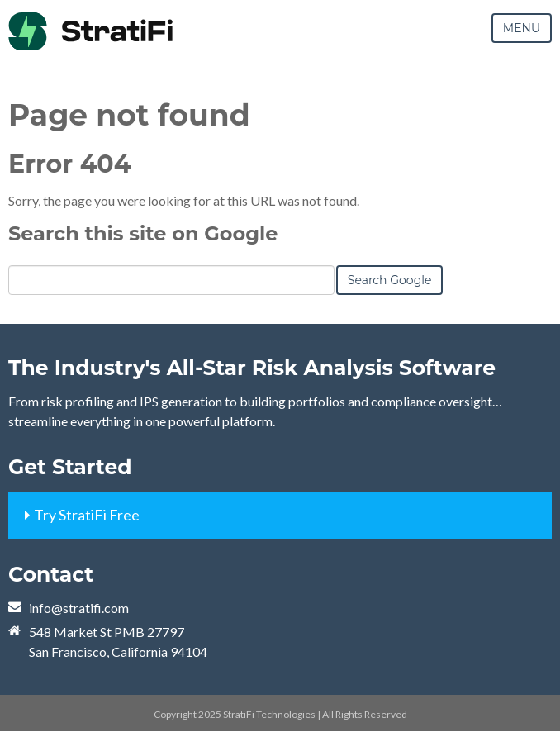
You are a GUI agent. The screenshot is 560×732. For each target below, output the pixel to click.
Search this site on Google (143, 233)
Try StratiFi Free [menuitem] (87, 515)
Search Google (390, 280)
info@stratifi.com (79, 608)
